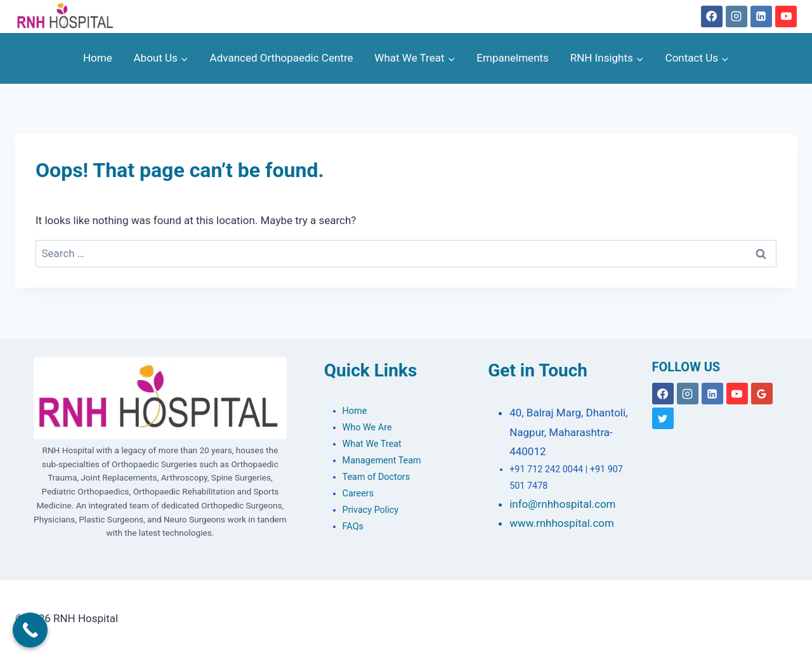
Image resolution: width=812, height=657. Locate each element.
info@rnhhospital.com (562, 504)
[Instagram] (737, 17)
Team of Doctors (377, 477)
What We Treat (372, 444)
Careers (358, 494)
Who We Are (367, 428)
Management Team (382, 461)
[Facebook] (712, 17)
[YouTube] (786, 17)
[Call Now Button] (30, 630)
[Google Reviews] (762, 394)
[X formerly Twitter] (663, 418)
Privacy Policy (371, 510)
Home (98, 58)
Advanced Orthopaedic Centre (282, 58)
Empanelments (513, 58)
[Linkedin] (761, 17)
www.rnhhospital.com (562, 523)
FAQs (353, 527)
